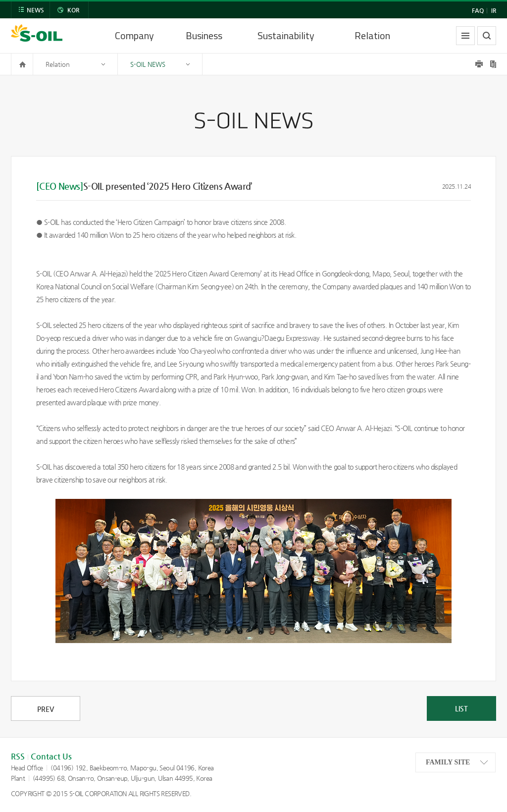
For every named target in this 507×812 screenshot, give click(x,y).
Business (204, 35)
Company (134, 35)
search (487, 36)
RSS (18, 756)
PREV (46, 709)
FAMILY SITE (448, 762)
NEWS (35, 10)
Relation (372, 35)
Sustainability (286, 35)
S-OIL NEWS (148, 64)
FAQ (478, 10)
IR (494, 10)
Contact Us (51, 756)
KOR (73, 10)
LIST (461, 708)
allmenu (465, 36)
